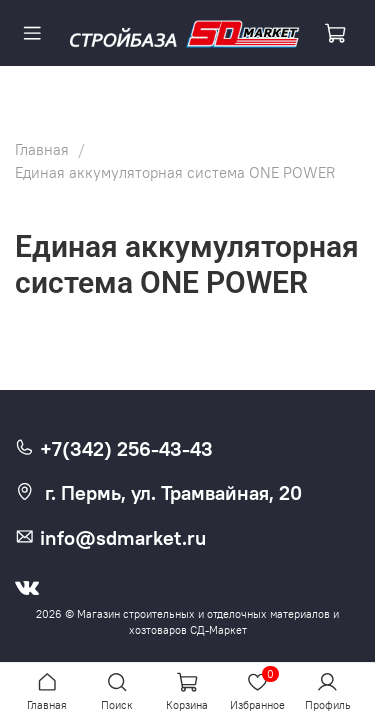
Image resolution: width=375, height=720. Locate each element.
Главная (42, 149)
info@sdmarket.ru (110, 538)
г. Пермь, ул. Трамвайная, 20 (158, 493)
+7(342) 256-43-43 (114, 449)
